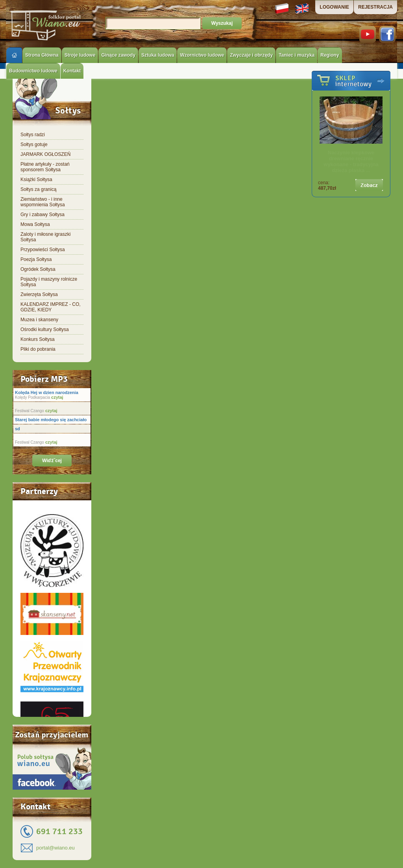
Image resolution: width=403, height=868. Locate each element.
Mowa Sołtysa (35, 224)
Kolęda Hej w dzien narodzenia (47, 392)
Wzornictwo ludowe (202, 55)
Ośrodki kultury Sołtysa (45, 329)
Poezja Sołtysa (36, 259)
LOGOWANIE (334, 7)
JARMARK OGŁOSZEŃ (45, 154)
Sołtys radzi (33, 135)
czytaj (57, 397)
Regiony (330, 55)
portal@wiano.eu (55, 848)
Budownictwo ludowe (33, 71)
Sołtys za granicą (38, 189)
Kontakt (72, 71)
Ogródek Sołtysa (38, 269)
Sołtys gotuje (34, 144)
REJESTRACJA (375, 7)
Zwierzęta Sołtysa (39, 294)
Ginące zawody (118, 55)
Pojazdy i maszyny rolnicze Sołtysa (49, 282)
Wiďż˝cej (52, 461)
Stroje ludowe (80, 55)
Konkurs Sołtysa (38, 339)
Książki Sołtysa (36, 180)
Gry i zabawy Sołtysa (43, 215)
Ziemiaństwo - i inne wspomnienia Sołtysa (43, 202)
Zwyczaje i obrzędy (251, 55)
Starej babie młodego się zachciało (51, 420)
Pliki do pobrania (38, 349)
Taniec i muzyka (297, 55)
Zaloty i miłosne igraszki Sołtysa (45, 237)
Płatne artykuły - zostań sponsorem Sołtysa (45, 167)
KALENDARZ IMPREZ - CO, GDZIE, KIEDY (51, 307)
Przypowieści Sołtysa (43, 250)
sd (18, 429)
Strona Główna (42, 55)
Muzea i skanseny (39, 320)
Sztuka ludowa (158, 55)
